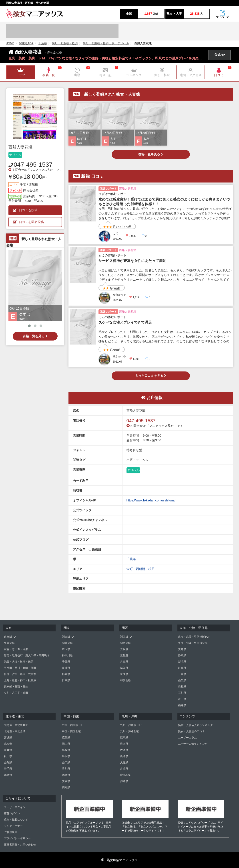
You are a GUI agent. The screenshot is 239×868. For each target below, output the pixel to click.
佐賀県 (124, 750)
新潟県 (182, 662)
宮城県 (8, 738)
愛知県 (182, 649)
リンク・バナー (13, 826)
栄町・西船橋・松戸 (65, 43)
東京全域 (9, 643)
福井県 (182, 705)
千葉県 (43, 43)
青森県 (8, 750)
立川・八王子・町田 (16, 693)
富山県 (182, 699)
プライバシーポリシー (17, 838)
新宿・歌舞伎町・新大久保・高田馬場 (27, 655)
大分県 (124, 763)
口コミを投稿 (25, 210)
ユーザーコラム (187, 738)
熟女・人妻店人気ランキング (195, 725)
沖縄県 (124, 781)
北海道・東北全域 (15, 731)
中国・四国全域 (71, 731)
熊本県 (124, 744)
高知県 (66, 787)
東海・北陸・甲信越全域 (193, 643)
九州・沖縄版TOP (131, 725)
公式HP (220, 55)
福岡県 (124, 738)
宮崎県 (124, 769)
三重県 (182, 674)
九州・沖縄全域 (129, 731)
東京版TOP (11, 637)
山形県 (8, 763)
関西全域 (125, 643)
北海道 (8, 744)
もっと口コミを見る (151, 376)
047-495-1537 (33, 165)
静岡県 (182, 655)
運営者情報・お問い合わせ (20, 845)
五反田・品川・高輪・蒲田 (20, 668)
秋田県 (8, 756)
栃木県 (66, 674)
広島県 (66, 738)
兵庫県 (124, 662)
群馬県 (66, 680)
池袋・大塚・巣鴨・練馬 (19, 662)
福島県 (8, 775)
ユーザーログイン (15, 807)
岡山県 (66, 744)
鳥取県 (66, 750)
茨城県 (66, 668)
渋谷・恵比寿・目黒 (16, 649)
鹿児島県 (125, 775)
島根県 (66, 756)
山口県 (66, 763)
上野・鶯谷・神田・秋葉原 (20, 680)
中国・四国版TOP (73, 725)
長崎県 (124, 756)
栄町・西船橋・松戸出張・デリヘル (106, 43)
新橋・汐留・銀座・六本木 (20, 674)
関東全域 (67, 643)
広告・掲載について (16, 820)
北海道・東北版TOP (16, 725)
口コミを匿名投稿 (28, 222)
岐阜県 (182, 668)
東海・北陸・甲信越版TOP (194, 637)
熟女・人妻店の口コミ (191, 731)
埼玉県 (66, 649)
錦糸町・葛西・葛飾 (16, 687)
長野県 (182, 687)
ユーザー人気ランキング (193, 744)
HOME (10, 43)
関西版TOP (127, 637)
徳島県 (66, 775)
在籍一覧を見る (35, 336)
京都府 (124, 655)
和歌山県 (125, 680)
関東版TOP (26, 43)
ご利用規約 (11, 832)
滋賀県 (124, 668)
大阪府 (124, 649)
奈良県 (124, 674)
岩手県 (8, 769)
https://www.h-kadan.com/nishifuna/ (151, 500)
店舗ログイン (12, 813)
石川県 (182, 693)
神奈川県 (67, 655)
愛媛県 (66, 781)
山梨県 (182, 680)
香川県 (66, 769)
